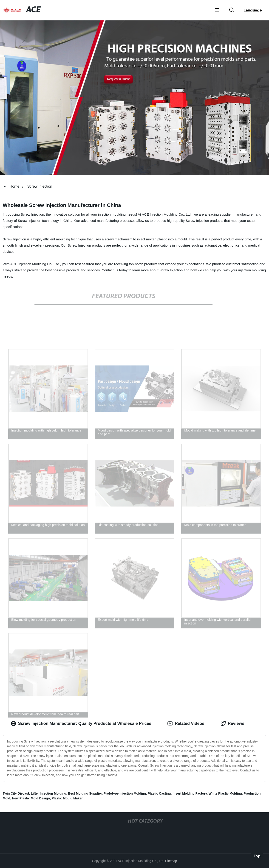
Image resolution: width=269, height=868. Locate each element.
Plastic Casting (159, 793)
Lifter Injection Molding (48, 793)
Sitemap (171, 861)
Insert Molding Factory (190, 793)
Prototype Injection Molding (125, 793)
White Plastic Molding (225, 793)
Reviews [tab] (232, 723)
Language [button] (253, 10)
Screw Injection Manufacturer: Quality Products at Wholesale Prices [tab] (81, 723)
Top (257, 856)
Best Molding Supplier (85, 793)
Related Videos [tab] (186, 723)
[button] (217, 10)
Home (15, 186)
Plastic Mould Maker (67, 798)
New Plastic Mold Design (31, 798)
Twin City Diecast (16, 793)
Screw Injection (40, 186)
